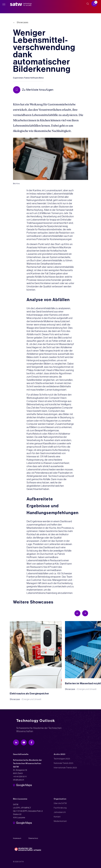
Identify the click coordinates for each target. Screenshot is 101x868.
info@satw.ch (18, 780)
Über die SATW (60, 803)
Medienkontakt (60, 821)
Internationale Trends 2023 (65, 768)
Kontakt (57, 817)
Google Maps (24, 785)
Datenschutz (33, 838)
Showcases (23, 22)
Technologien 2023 (62, 759)
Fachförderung (60, 808)
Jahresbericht (60, 812)
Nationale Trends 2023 (63, 763)
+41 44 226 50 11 (20, 777)
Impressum (17, 838)
